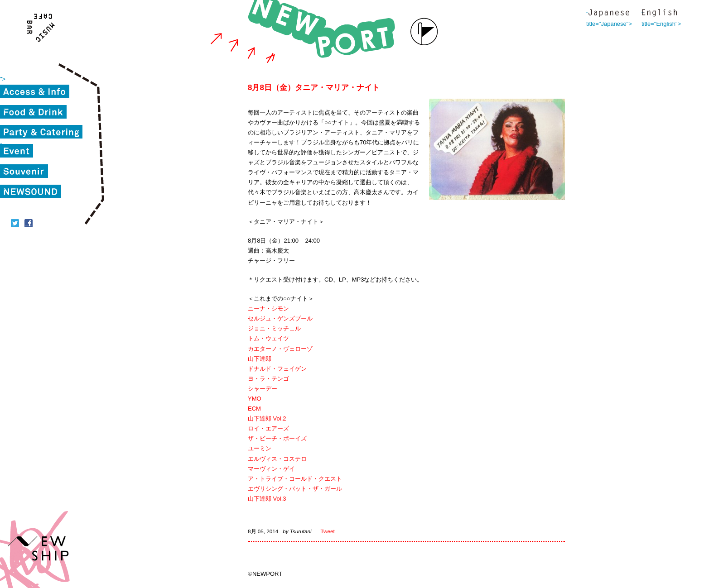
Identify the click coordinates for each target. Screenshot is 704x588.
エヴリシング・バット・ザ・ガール (295, 489)
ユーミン (260, 448)
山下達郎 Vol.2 (267, 418)
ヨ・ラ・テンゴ (268, 379)
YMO (255, 399)
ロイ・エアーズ (268, 428)
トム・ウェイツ (268, 338)
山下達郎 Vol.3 (267, 499)
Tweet (328, 531)
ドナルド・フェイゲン (277, 369)
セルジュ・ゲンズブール (280, 318)
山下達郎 (260, 359)
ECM (254, 409)
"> (3, 79)
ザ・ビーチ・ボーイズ (277, 438)
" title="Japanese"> (609, 14)
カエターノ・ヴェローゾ (280, 349)
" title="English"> (659, 14)
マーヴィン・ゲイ (271, 469)
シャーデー (263, 389)
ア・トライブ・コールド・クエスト (295, 479)
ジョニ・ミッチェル (274, 328)
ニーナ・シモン (268, 308)
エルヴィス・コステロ (277, 459)
